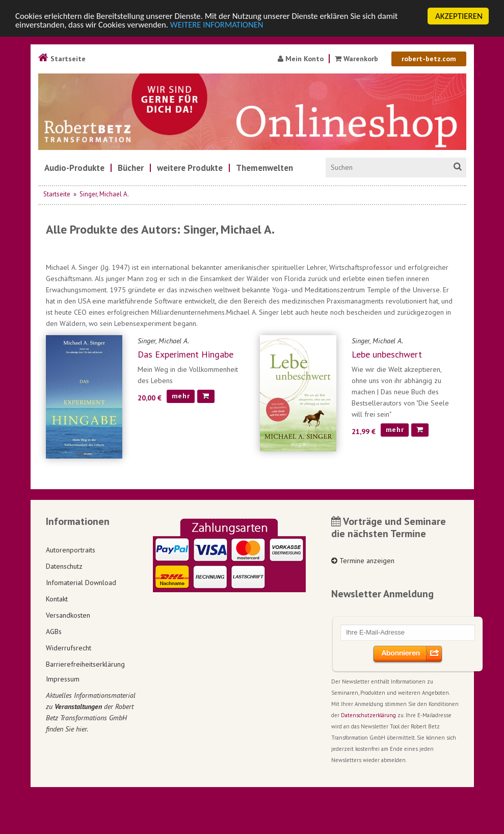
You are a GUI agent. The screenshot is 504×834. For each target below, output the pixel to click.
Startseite (62, 59)
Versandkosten (68, 615)
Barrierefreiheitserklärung (85, 664)
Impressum (63, 679)
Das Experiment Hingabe (185, 354)
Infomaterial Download (81, 583)
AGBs (54, 631)
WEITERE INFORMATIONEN (221, 25)
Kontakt (57, 599)
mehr (181, 396)
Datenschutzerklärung (368, 715)
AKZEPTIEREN (459, 16)
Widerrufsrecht (69, 648)
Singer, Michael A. (104, 194)
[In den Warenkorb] (206, 396)
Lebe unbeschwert (387, 354)
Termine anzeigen (363, 561)
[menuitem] (74, 168)
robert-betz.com (429, 59)
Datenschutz (64, 566)
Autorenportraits (71, 550)
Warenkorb (356, 59)
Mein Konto (301, 59)
